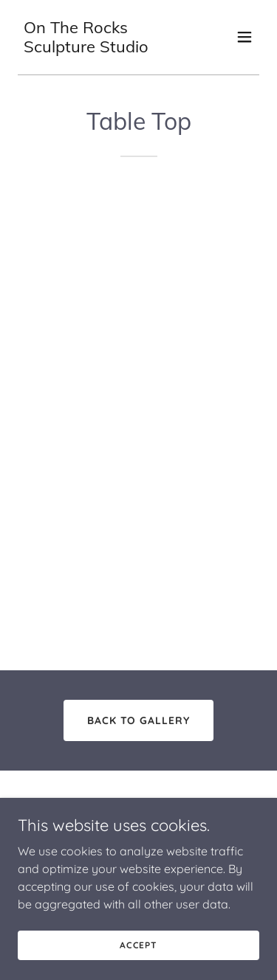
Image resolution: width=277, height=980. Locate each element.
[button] (244, 37)
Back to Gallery (139, 720)
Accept (138, 955)
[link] (102, 48)
